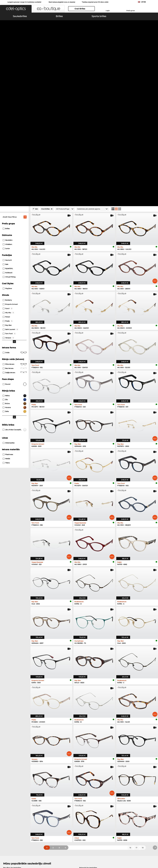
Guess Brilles (9, 748)
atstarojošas (9, 287)
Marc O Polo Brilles (11, 739)
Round (15, 228)
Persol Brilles (85, 736)
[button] (16, 9)
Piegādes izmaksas (61, 812)
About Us (6, 805)
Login (108, 11)
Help (107, 805)
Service (57, 805)
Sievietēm (8, 84)
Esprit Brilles (85, 745)
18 (143, 692)
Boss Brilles (84, 739)
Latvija (143, 2)
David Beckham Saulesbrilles (91, 724)
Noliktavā (7, 117)
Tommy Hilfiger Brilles (89, 742)
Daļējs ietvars (15, 217)
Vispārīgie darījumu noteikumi (15, 856)
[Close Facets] (14, 53)
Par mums (48, 856)
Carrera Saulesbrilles (12, 718)
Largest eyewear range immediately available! (24, 2)
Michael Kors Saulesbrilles (14, 724)
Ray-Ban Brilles (10, 736)
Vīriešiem (7, 88)
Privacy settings (8, 809)
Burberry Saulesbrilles (88, 715)
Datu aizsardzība (35, 856)
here (66, 777)
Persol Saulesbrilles (11, 715)
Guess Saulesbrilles (87, 718)
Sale (5, 108)
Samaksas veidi (60, 809)
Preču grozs (131, 11)
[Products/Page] (65, 53)
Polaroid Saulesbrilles (88, 712)
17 (136, 692)
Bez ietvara (15, 212)
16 (130, 692)
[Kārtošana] (93, 53)
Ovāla (15, 197)
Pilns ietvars (15, 208)
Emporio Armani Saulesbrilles (16, 721)
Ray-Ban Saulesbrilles (12, 712)
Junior (6, 93)
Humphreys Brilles (11, 742)
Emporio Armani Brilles (13, 745)
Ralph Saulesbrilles (87, 721)
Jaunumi (7, 104)
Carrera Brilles (85, 748)
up (154, 856)
